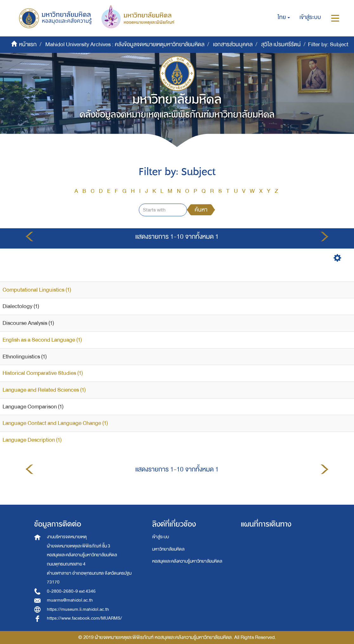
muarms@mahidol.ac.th (70, 600)
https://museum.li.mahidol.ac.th (78, 609)
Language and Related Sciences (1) (44, 390)
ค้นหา (201, 210)
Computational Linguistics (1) (37, 290)
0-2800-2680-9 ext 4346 (71, 591)
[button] (284, 17)
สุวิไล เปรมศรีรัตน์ (281, 44)
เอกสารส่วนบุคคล (233, 44)
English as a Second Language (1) (42, 340)
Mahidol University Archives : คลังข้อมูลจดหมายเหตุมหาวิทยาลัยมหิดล (125, 44)
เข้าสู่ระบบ (161, 537)
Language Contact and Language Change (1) (55, 423)
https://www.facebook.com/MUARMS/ (84, 618)
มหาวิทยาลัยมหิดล (168, 549)
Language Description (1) (32, 440)
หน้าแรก (28, 44)
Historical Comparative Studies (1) (43, 373)
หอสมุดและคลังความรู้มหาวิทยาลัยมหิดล (187, 561)
